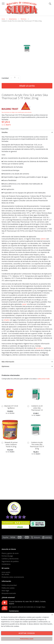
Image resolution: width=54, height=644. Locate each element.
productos (40, 348)
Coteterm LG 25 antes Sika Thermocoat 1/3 (37, 408)
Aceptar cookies (27, 633)
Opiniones (5, 366)
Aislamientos (13, 19)
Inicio (3, 19)
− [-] (11, 78)
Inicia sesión (6, 572)
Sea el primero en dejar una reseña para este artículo (17, 112)
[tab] (27, 132)
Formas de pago (7, 556)
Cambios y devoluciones (10, 559)
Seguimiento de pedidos (10, 561)
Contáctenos (6, 564)
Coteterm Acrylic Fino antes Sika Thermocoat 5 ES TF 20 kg (37, 445)
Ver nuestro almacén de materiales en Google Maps (27, 607)
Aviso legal (5, 591)
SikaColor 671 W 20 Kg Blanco (11, 407)
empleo (7, 320)
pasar (24, 304)
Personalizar (27, 639)
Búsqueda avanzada (9, 593)
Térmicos (24, 19)
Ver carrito (5, 574)
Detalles (5, 132)
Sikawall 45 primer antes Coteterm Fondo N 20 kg (11, 444)
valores (43, 239)
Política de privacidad (9, 585)
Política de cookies (8, 588)
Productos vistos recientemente (13, 577)
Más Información (8, 362)
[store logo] (22, 8)
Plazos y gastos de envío (10, 553)
